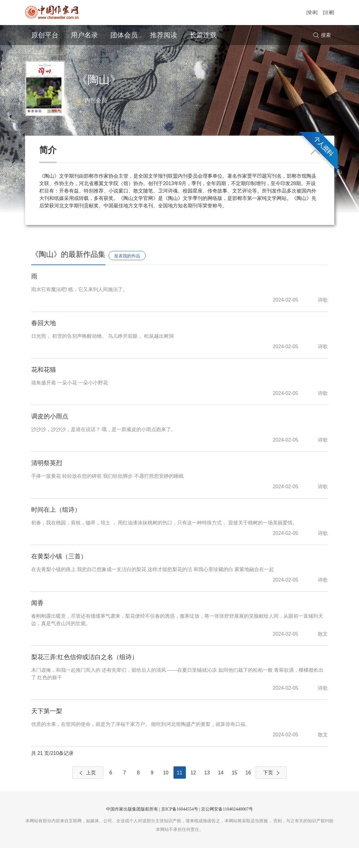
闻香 (37, 623)
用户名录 (84, 35)
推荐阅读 (164, 35)
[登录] (312, 12)
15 (234, 793)
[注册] (329, 12)
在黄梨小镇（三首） (59, 576)
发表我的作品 (127, 276)
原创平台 (45, 35)
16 (248, 793)
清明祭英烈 (47, 483)
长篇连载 (203, 35)
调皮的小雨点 (50, 436)
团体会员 (124, 35)
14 (221, 793)
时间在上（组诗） (56, 530)
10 (166, 793)
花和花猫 (44, 390)
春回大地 (44, 343)
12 (193, 793)
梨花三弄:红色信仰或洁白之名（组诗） (85, 677)
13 (207, 793)
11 (180, 793)
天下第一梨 (47, 731)
